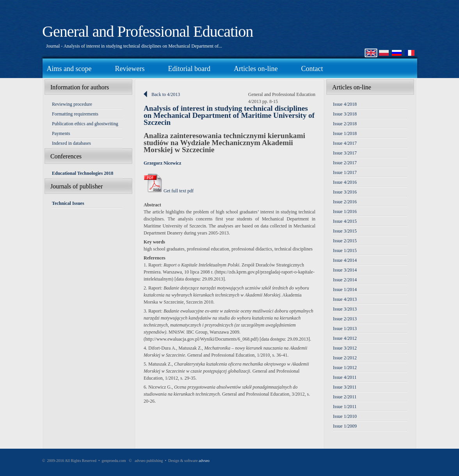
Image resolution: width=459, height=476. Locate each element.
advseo (204, 461)
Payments (61, 133)
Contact (312, 69)
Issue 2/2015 (345, 241)
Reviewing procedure (72, 104)
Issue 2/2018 (345, 124)
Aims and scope (69, 69)
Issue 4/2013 (345, 299)
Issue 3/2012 (345, 348)
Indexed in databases (71, 143)
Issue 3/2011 (345, 387)
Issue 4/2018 (345, 104)
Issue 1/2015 (345, 250)
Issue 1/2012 (345, 368)
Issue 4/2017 (345, 143)
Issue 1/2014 (345, 290)
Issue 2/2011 (345, 397)
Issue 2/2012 (345, 358)
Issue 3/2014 (345, 270)
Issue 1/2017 (345, 172)
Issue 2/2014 (345, 280)
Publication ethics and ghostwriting (85, 124)
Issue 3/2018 (345, 114)
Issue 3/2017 (345, 153)
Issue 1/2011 (345, 407)
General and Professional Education (148, 31)
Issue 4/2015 (345, 221)
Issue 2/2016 (345, 202)
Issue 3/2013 (345, 309)
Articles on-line (256, 69)
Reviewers (130, 69)
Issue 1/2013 (345, 329)
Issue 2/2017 (345, 163)
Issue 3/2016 (345, 192)
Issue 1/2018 (345, 133)
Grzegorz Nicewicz (162, 163)
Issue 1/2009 (345, 426)
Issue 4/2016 (345, 182)
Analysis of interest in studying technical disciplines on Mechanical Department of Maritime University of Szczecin (229, 115)
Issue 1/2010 (345, 416)
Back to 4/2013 (166, 94)
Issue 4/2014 (345, 260)
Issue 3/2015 (345, 231)
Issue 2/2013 (345, 319)
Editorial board (189, 69)
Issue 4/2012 (345, 338)
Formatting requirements (75, 114)
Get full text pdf (169, 191)
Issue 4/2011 (345, 377)
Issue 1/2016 (345, 211)
